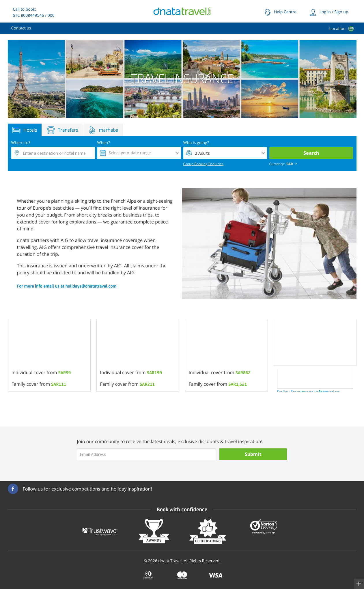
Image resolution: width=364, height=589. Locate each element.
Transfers (62, 130)
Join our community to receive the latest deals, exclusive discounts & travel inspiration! (170, 441)
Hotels (25, 130)
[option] (49, 356)
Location (337, 28)
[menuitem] (21, 28)
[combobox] (284, 164)
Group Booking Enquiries (203, 164)
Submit (253, 454)
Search (311, 153)
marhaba (103, 130)
